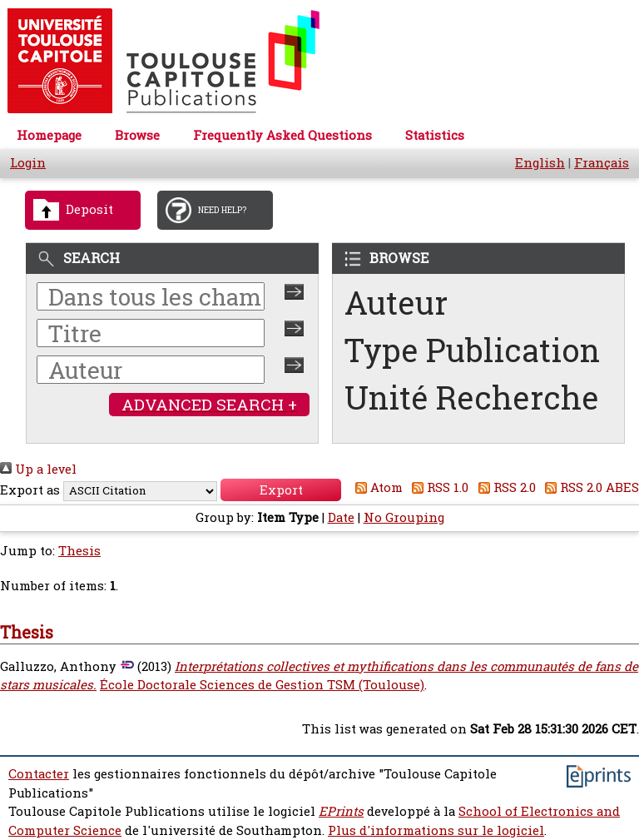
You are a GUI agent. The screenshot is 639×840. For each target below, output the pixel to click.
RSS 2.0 (504, 487)
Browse (137, 135)
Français (602, 163)
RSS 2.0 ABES (589, 487)
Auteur (396, 303)
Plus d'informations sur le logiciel (436, 830)
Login (28, 163)
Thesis (79, 551)
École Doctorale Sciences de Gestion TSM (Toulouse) (262, 685)
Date (341, 517)
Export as (30, 490)
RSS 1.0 (438, 487)
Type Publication (472, 350)
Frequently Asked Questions (282, 135)
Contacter (39, 774)
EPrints (341, 811)
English (540, 163)
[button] (281, 490)
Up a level (38, 469)
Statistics (435, 135)
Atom (376, 487)
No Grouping (404, 517)
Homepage (49, 135)
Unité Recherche (472, 398)
